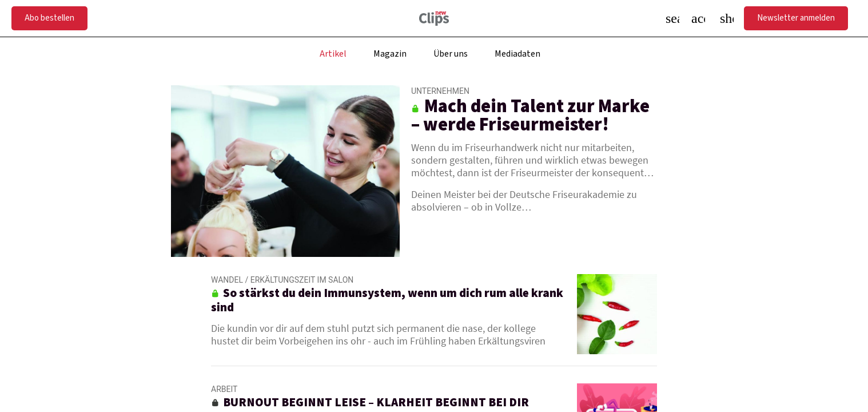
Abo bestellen (49, 18)
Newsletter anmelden (796, 18)
